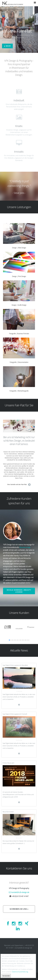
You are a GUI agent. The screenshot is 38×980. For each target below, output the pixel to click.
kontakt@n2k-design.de (20, 892)
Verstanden (6, 976)
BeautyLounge (25, 547)
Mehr (7, 46)
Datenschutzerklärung (20, 972)
